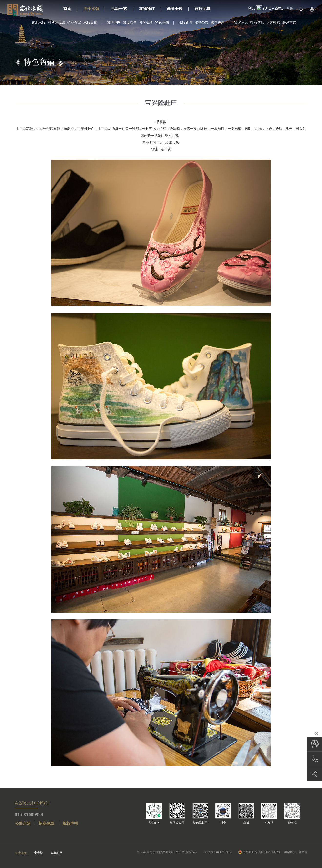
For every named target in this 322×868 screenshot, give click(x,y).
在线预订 (150, 9)
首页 (70, 9)
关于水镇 (94, 9)
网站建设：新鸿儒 (296, 852)
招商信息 (257, 23)
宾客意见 (241, 23)
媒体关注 (218, 23)
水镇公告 (201, 23)
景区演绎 (146, 23)
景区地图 (114, 23)
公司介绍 (22, 823)
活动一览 (122, 9)
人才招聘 (273, 23)
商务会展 (178, 9)
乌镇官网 (57, 853)
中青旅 (39, 853)
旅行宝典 (202, 9)
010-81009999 (29, 815)
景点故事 (130, 23)
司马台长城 (56, 23)
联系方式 (289, 23)
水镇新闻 (185, 23)
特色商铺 (162, 23)
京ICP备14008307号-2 (218, 852)
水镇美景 (90, 23)
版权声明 (70, 823)
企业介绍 (74, 23)
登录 (290, 9)
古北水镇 (39, 23)
